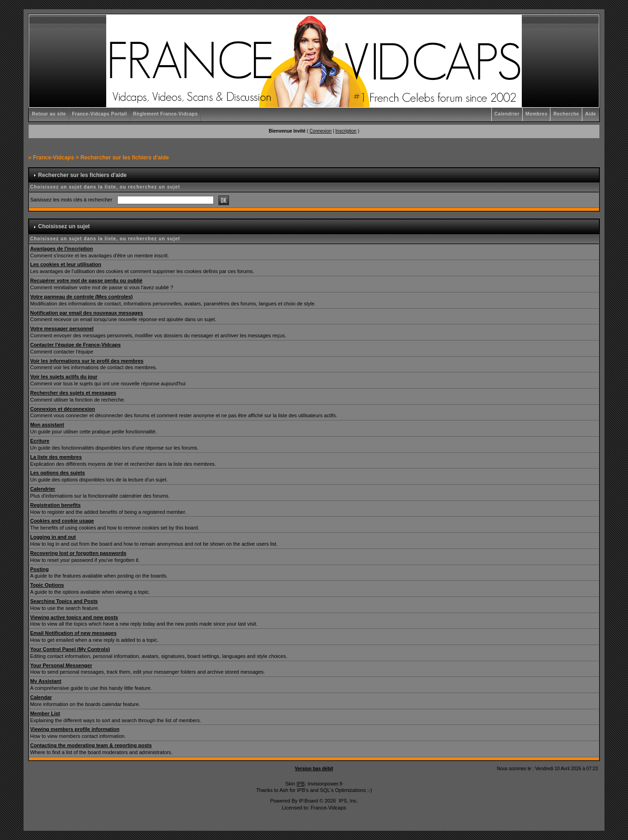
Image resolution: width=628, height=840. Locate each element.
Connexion (320, 131)
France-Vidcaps (53, 158)
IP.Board (308, 801)
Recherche (566, 114)
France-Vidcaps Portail (100, 114)
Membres (536, 114)
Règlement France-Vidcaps (165, 114)
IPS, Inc (347, 801)
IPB (301, 784)
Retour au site (49, 114)
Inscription (346, 131)
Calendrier (507, 114)
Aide (591, 114)
